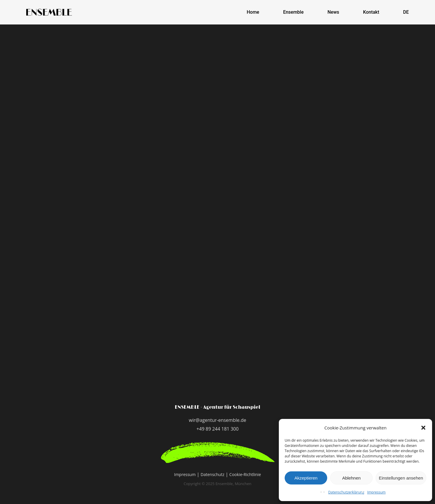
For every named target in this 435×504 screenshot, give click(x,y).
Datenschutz (213, 474)
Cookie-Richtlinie (245, 474)
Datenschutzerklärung (346, 492)
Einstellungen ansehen (401, 478)
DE (406, 12)
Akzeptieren (306, 478)
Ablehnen (351, 478)
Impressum (376, 492)
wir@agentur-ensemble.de (217, 420)
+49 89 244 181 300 (217, 429)
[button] (423, 428)
